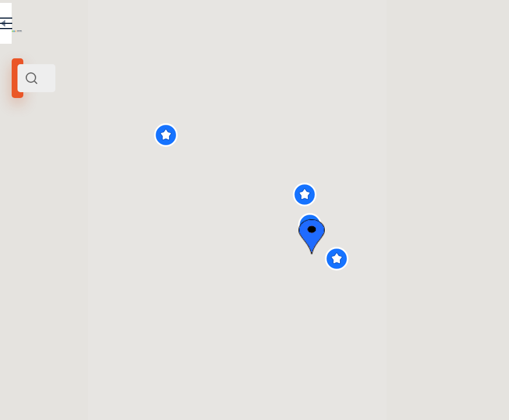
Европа (80, 159)
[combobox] (122, 78)
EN (198, 26)
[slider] (36, 212)
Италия (53, 159)
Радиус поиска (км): (43, 192)
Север (27, 159)
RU (173, 26)
